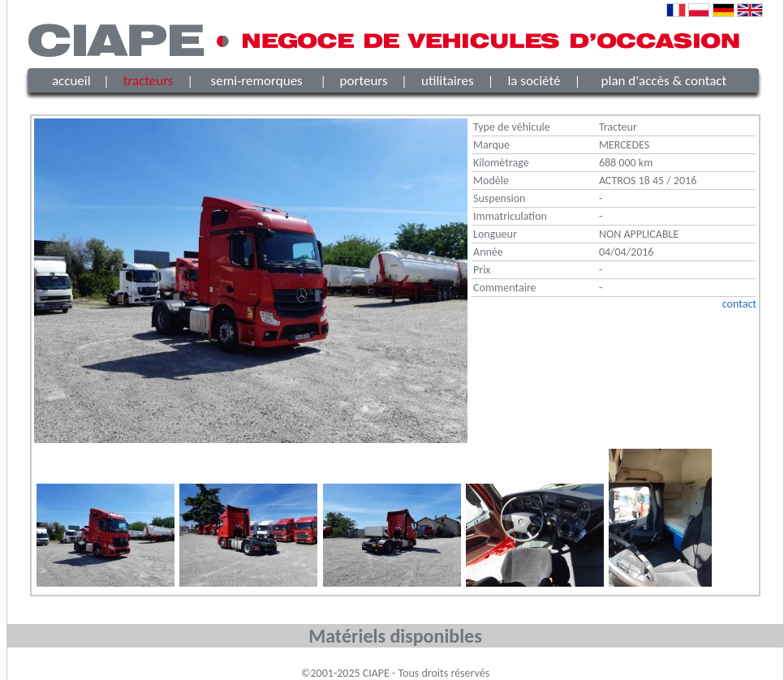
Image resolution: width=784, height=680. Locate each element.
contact (739, 304)
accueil (71, 81)
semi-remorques (257, 81)
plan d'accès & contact (664, 81)
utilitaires (448, 81)
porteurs (364, 81)
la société (534, 81)
